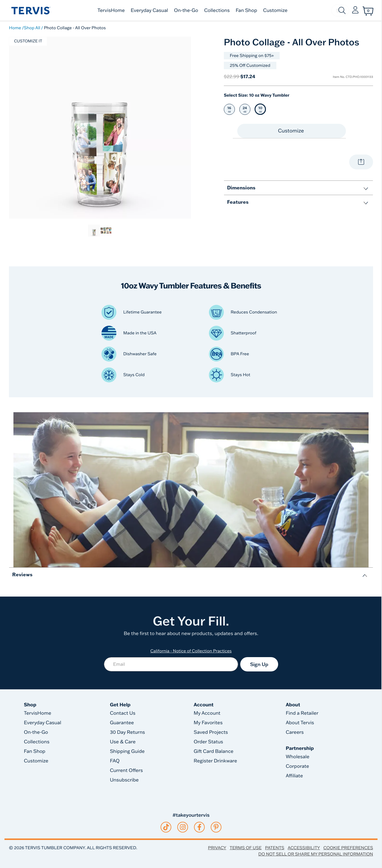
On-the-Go (186, 10)
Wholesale (297, 757)
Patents (275, 848)
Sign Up (259, 664)
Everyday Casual (149, 10)
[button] (355, 10)
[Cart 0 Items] (368, 11)
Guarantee (122, 723)
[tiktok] (166, 827)
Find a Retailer (302, 713)
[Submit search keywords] (342, 10)
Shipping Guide (127, 751)
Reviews (22, 574)
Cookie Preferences (348, 848)
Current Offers (126, 770)
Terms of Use (246, 848)
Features (238, 202)
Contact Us (123, 713)
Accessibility (304, 848)
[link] (94, 231)
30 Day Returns (127, 732)
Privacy (217, 848)
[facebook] (199, 827)
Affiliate (294, 776)
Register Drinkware (215, 761)
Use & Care (123, 742)
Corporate (297, 766)
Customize (275, 10)
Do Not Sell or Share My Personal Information (316, 854)
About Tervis (300, 723)
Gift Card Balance (214, 751)
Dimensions (241, 187)
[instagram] (183, 827)
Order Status (208, 742)
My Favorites (208, 723)
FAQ (115, 761)
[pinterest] (216, 827)
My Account (207, 713)
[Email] (171, 664)
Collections (217, 10)
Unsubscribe (124, 780)
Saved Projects (211, 732)
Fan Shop (247, 10)
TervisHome (111, 10)
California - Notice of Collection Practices (191, 651)
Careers (295, 732)
